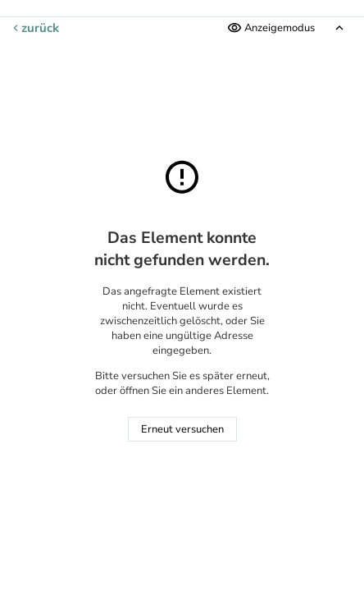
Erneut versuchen (182, 429)
